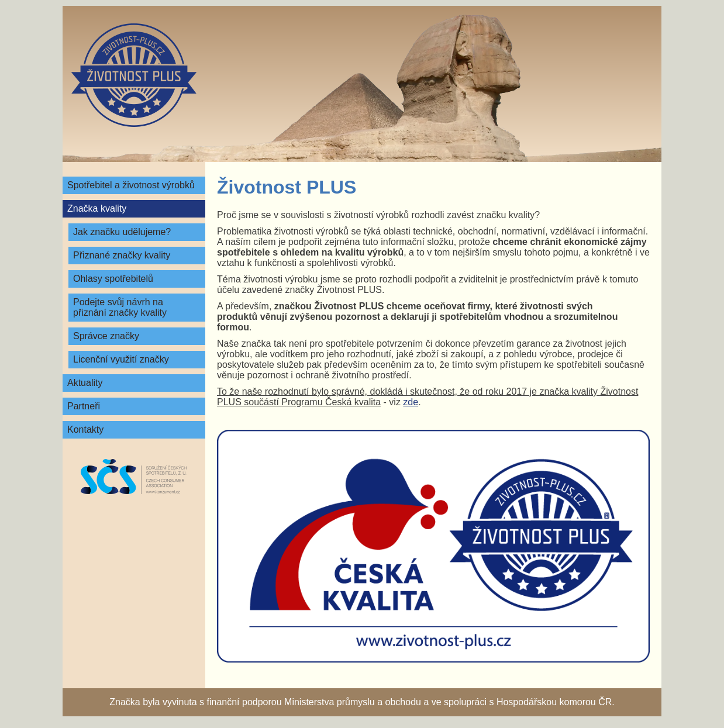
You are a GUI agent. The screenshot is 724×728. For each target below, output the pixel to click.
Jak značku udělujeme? (122, 232)
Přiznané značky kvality (122, 255)
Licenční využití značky (121, 359)
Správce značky (106, 336)
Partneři (84, 406)
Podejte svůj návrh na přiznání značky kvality (120, 307)
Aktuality (85, 383)
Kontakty (85, 429)
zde (411, 402)
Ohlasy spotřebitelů (113, 279)
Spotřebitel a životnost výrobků (131, 185)
